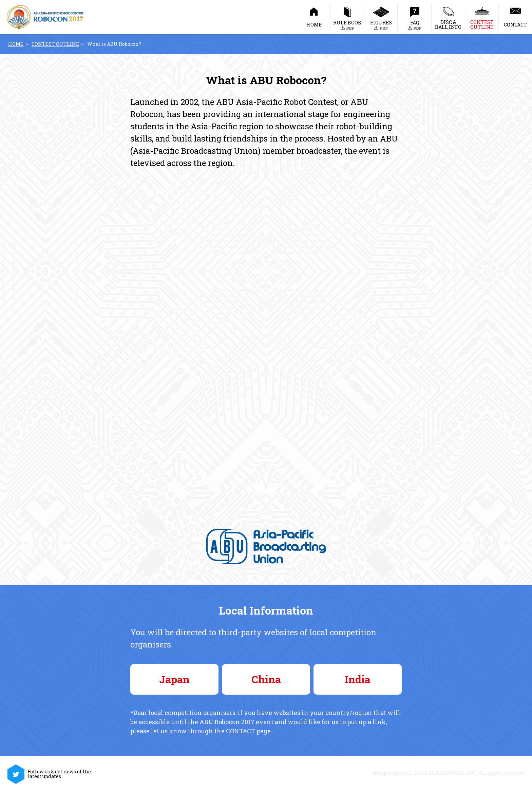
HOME (16, 44)
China (266, 679)
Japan (174, 679)
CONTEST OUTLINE (55, 44)
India (358, 679)
